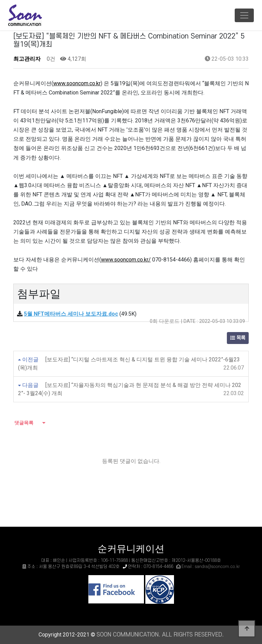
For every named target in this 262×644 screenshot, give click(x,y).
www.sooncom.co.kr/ (126, 260)
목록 (238, 338)
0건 (50, 59)
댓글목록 (23, 423)
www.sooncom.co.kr (77, 83)
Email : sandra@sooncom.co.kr (211, 567)
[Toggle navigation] (244, 15)
